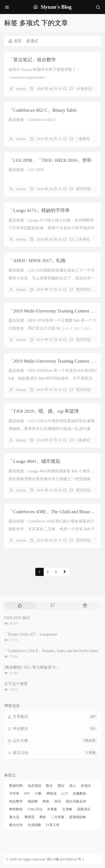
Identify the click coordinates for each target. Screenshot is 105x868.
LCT (65, 794)
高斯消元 (84, 809)
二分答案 (58, 817)
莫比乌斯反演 (76, 801)
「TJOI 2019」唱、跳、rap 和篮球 (44, 411)
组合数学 (16, 801)
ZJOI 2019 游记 (17, 618)
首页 (15, 41)
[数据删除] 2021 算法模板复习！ (32, 667)
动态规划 (34, 786)
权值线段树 (78, 817)
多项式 (86, 786)
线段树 (33, 801)
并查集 (52, 809)
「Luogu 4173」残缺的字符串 (39, 210)
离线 (43, 817)
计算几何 (53, 825)
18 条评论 (84, 89)
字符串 (14, 794)
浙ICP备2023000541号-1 (65, 859)
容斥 (58, 801)
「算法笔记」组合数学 (32, 60)
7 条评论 (83, 139)
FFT (27, 794)
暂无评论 (83, 189)
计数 (38, 794)
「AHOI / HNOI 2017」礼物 (37, 261)
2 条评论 (83, 239)
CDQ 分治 (35, 809)
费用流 (29, 817)
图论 (61, 786)
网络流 (52, 794)
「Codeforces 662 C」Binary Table (43, 110)
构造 (46, 801)
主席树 (67, 809)
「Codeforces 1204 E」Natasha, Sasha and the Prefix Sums (51, 651)
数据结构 (16, 786)
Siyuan (21, 89)
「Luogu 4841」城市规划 (34, 461)
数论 (49, 786)
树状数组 (16, 809)
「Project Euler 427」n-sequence (31, 634)
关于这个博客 (16, 684)
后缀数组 (80, 794)
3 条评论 (83, 440)
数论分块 (16, 825)
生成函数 (34, 825)
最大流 (14, 817)
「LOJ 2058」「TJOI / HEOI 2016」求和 (50, 160)
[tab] (20, 606)
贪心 (73, 786)
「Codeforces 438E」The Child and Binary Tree (55, 512)
